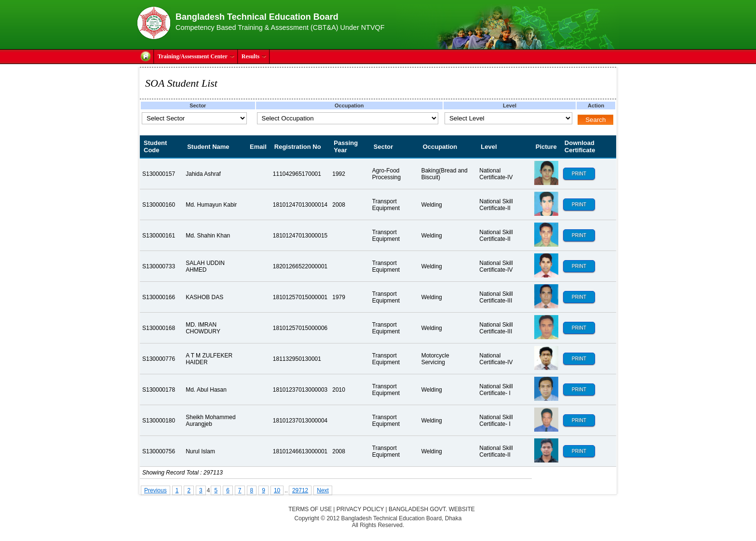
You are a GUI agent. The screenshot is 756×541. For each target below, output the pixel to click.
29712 (300, 490)
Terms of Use (310, 509)
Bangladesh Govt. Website (432, 509)
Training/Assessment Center (196, 56)
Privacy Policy (360, 509)
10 (277, 490)
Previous (155, 490)
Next (323, 490)
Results (254, 56)
